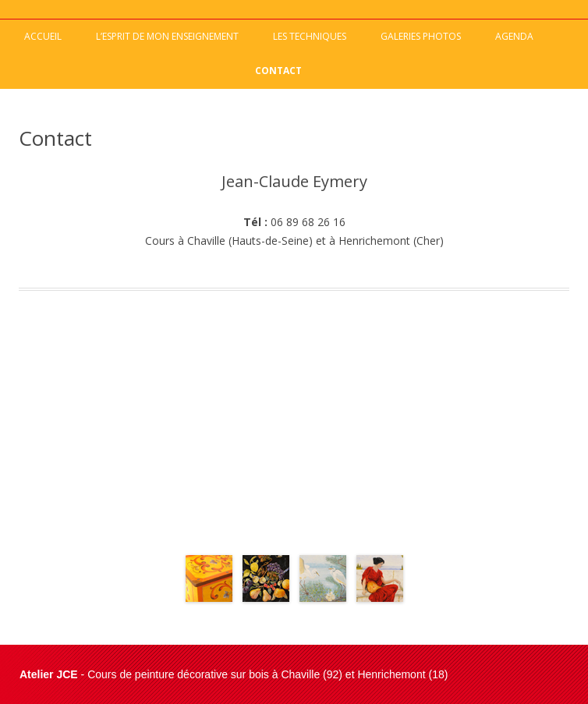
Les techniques (310, 36)
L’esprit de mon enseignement (167, 36)
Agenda (514, 36)
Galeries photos (421, 36)
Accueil (43, 36)
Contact (278, 71)
